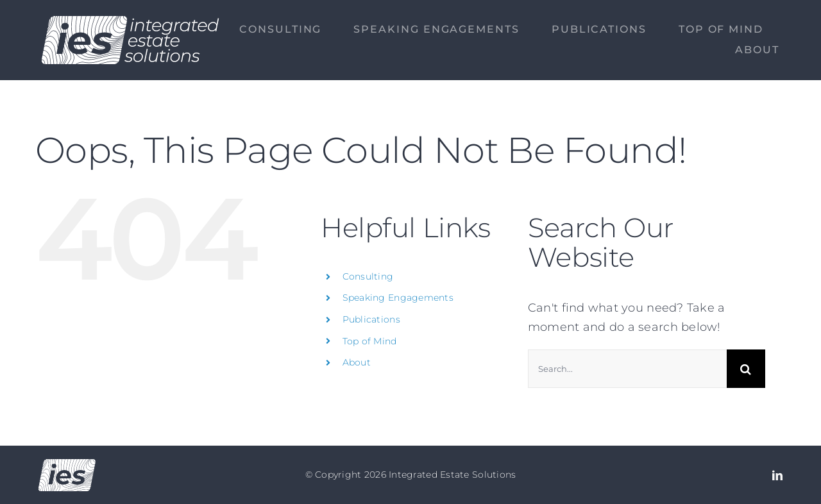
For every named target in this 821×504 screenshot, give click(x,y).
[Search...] (627, 369)
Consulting (368, 276)
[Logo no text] (67, 465)
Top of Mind (370, 341)
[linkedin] (777, 475)
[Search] (746, 369)
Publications (371, 319)
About (357, 362)
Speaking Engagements (398, 298)
